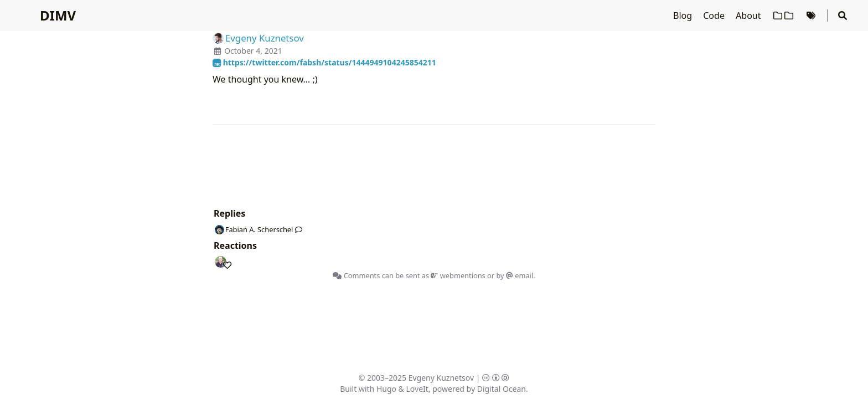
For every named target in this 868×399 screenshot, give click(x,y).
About (750, 16)
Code (715, 16)
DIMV (58, 15)
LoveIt (417, 389)
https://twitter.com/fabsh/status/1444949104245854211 (324, 62)
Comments (356, 275)
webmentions (458, 275)
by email (515, 275)
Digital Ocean (502, 389)
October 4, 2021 (253, 51)
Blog (684, 16)
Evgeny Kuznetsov (441, 378)
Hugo (386, 389)
